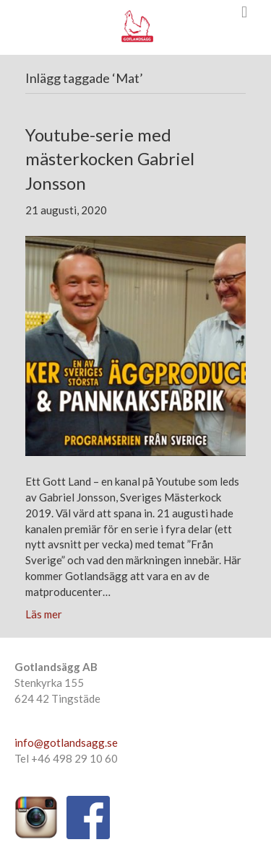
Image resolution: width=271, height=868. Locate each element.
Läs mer (44, 614)
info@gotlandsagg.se (66, 742)
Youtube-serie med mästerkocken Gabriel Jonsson (110, 159)
